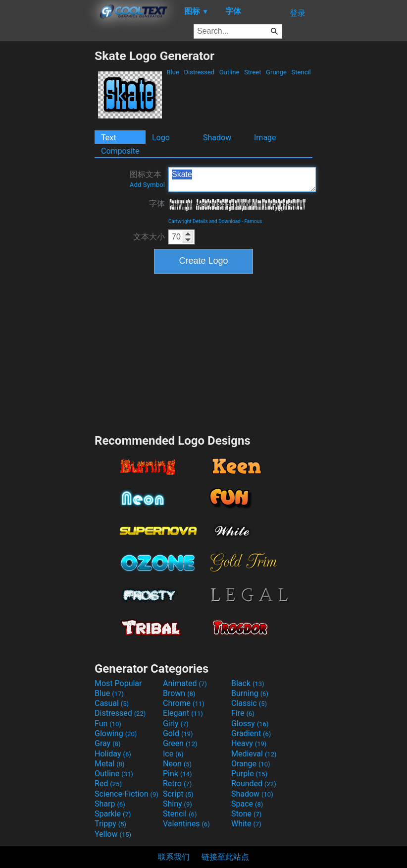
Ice (173, 754)
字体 (157, 203)
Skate (242, 179)
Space (247, 804)
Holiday (113, 754)
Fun (108, 723)
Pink (178, 774)
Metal (110, 764)
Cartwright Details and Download (204, 221)
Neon (177, 764)
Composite (120, 151)
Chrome (184, 703)
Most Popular (118, 683)
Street (253, 72)
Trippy (110, 824)
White (246, 824)
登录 (298, 13)
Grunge (276, 72)
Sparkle (113, 814)
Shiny (178, 804)
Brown (179, 693)
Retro (177, 783)
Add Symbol (147, 185)
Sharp (110, 804)
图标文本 (147, 179)
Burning (250, 693)
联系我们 (174, 857)
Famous (253, 221)
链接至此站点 (225, 857)
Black (248, 683)
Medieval (254, 754)
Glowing (116, 733)
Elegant (183, 713)
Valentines (186, 824)
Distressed (199, 72)
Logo (161, 138)
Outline (229, 72)
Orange (251, 764)
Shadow (217, 138)
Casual (112, 703)
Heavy (249, 743)
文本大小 (149, 237)
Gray (107, 743)
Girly (176, 723)
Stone (246, 814)
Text (108, 138)
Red (108, 783)
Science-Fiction (127, 794)
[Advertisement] (47, 197)
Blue (173, 72)
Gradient (251, 733)
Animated (185, 683)
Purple (249, 774)
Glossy (250, 723)
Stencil (301, 72)
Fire (243, 713)
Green (180, 743)
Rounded (254, 783)
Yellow (113, 834)
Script (178, 794)
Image (265, 138)
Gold (178, 733)
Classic (249, 703)
